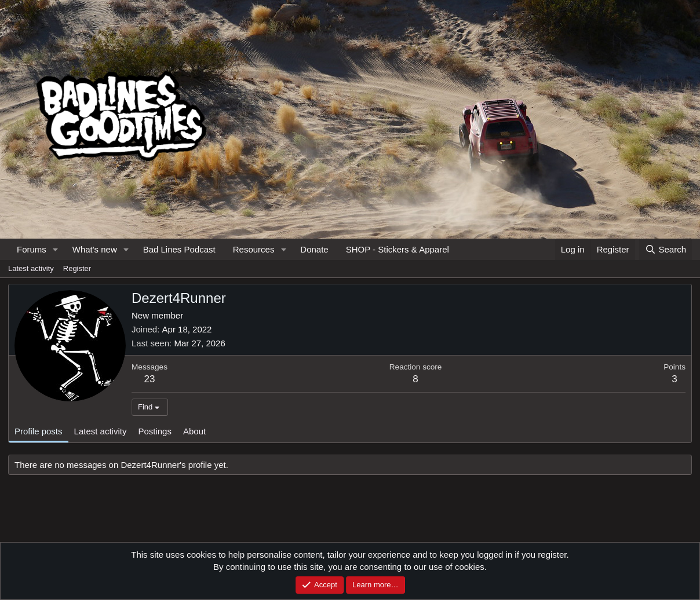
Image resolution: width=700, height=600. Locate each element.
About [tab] (194, 431)
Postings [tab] (155, 431)
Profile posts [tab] (39, 431)
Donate (314, 249)
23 (150, 379)
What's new (95, 249)
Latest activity (31, 268)
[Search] (666, 249)
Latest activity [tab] (101, 431)
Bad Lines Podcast (179, 249)
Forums (32, 249)
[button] (56, 249)
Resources (254, 249)
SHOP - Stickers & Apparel (398, 249)
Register (77, 268)
